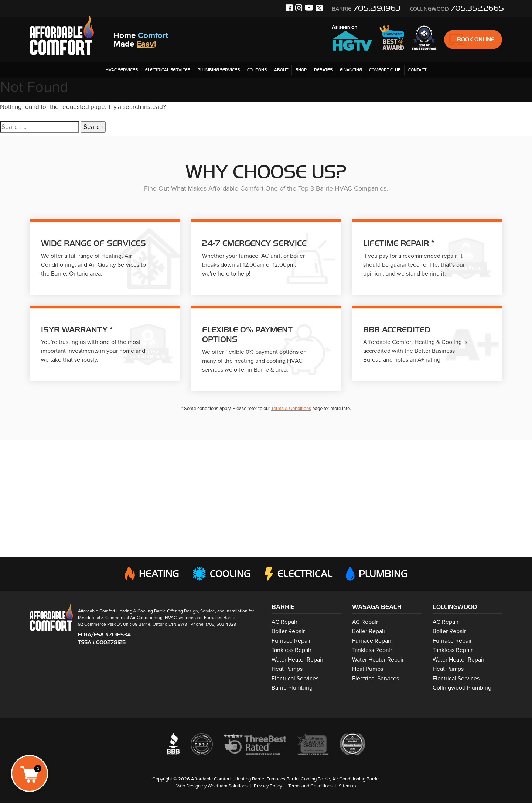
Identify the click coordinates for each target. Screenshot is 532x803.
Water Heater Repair (297, 660)
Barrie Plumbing (292, 688)
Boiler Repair (288, 631)
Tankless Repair (291, 650)
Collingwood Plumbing (462, 688)
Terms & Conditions (291, 409)
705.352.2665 (457, 8)
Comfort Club (385, 70)
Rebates (323, 70)
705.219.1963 (366, 8)
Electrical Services (168, 70)
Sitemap (348, 786)
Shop (301, 70)
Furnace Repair (291, 641)
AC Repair (284, 622)
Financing (351, 70)
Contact (417, 70)
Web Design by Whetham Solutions (212, 786)
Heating (152, 574)
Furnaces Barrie (220, 618)
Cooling (222, 574)
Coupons (257, 70)
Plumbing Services (219, 70)
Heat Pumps (287, 669)
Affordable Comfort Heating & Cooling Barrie (122, 611)
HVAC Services (122, 70)
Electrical (298, 574)
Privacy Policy (268, 786)
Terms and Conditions (311, 786)
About (281, 70)
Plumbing (377, 574)
